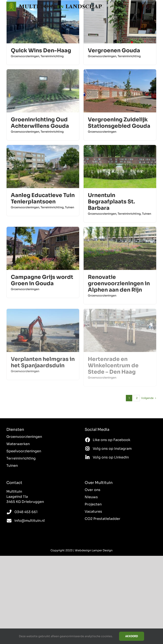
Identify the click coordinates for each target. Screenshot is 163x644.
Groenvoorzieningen (25, 56)
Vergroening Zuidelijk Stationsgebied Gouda (119, 123)
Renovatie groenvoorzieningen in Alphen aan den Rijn (119, 283)
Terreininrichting (52, 56)
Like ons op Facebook (112, 440)
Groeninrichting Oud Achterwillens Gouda (40, 123)
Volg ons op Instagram (112, 449)
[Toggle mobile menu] (154, 6)
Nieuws (91, 497)
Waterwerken (18, 444)
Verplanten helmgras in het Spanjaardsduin (43, 362)
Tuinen (70, 207)
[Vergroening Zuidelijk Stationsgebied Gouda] (120, 72)
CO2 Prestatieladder (103, 519)
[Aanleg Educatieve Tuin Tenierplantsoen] (43, 147)
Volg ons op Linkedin (111, 457)
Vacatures (93, 511)
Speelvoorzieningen (24, 451)
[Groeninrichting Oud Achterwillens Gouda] (43, 72)
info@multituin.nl (30, 521)
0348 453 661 (26, 512)
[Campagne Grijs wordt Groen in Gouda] (43, 229)
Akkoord (132, 636)
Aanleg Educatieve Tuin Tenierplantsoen (43, 198)
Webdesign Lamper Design (94, 550)
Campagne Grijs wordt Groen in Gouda (42, 280)
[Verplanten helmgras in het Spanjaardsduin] (43, 311)
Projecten (93, 504)
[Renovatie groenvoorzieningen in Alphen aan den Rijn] (120, 229)
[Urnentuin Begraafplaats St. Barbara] (120, 147)
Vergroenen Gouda (114, 50)
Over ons (93, 490)
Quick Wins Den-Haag (41, 50)
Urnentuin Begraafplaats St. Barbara (111, 202)
